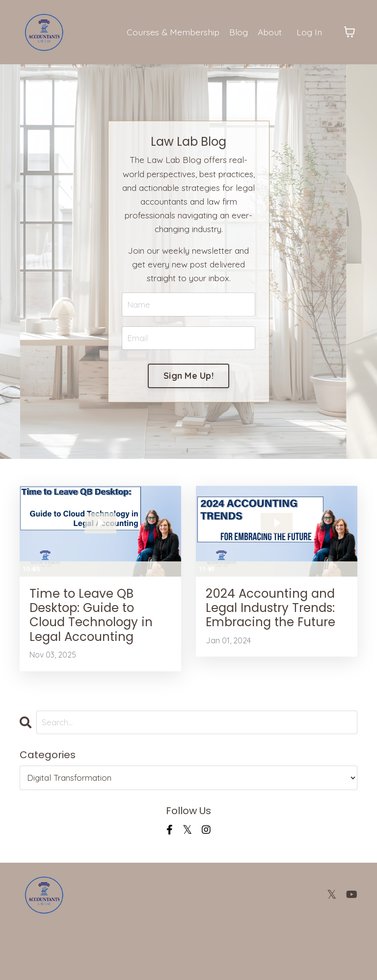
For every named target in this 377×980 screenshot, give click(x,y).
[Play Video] (28, 590)
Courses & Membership (171, 32)
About (269, 32)
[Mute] (135, 590)
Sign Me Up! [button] (188, 396)
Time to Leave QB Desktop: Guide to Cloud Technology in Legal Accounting (95, 652)
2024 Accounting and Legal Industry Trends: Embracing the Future (273, 643)
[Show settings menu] (154, 590)
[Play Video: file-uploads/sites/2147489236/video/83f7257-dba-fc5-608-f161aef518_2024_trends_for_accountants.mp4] (277, 544)
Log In (309, 32)
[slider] (91, 590)
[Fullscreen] (172, 590)
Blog (237, 32)
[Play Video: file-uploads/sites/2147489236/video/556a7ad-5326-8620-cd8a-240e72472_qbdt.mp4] (100, 544)
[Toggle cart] (350, 32)
